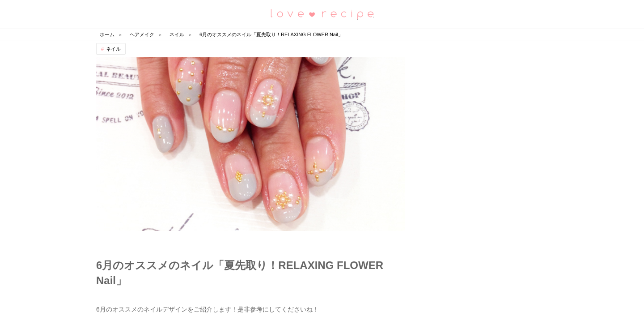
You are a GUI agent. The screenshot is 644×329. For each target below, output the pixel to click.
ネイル (113, 49)
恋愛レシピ (322, 14)
